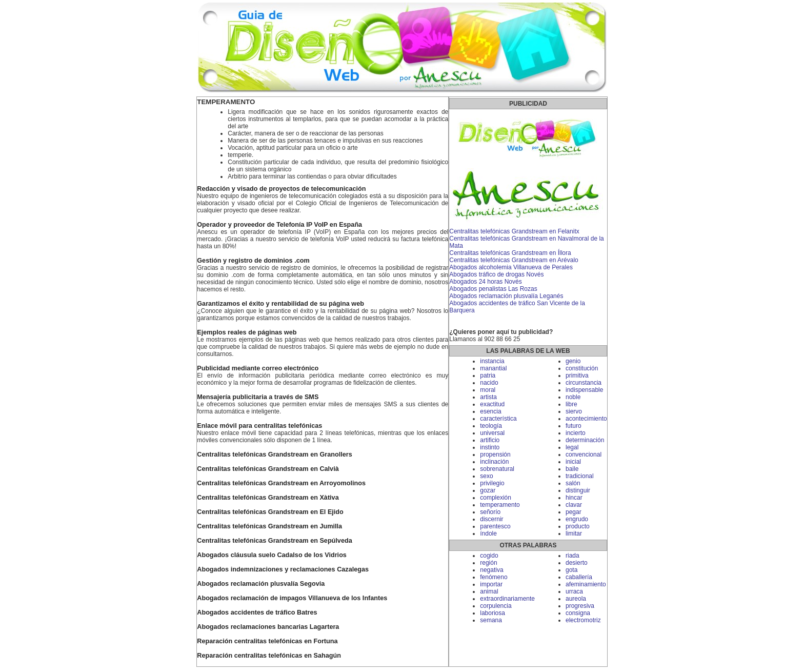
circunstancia (584, 383)
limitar (574, 533)
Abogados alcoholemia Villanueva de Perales (511, 267)
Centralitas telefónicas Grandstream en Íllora (510, 253)
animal (489, 591)
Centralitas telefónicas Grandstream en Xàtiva (268, 498)
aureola (576, 599)
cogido (489, 556)
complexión (496, 498)
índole (488, 533)
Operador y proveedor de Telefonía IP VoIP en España (279, 225)
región (488, 563)
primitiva (577, 375)
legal (572, 447)
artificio (490, 440)
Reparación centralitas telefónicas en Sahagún (269, 656)
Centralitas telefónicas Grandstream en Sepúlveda (274, 541)
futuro (574, 426)
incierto (576, 433)
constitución (582, 368)
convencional (584, 454)
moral (488, 390)
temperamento (500, 505)
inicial (573, 462)
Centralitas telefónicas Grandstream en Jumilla (269, 526)
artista (488, 397)
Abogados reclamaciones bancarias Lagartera (268, 627)
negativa (491, 570)
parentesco (495, 526)
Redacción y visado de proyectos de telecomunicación (281, 189)
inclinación (494, 462)
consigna (578, 613)
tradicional (580, 476)
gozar (488, 490)
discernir (491, 519)
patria (488, 375)
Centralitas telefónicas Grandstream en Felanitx (514, 231)
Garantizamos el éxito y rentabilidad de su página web (280, 304)
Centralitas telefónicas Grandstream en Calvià (268, 469)
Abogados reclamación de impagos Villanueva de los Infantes (292, 598)
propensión (495, 454)
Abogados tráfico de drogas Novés (496, 274)
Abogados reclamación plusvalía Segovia (261, 584)
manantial (493, 368)
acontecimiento (586, 419)
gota (571, 570)
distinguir (578, 490)
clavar (574, 505)
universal (492, 433)
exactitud (492, 404)
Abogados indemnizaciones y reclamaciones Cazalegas (283, 569)
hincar (574, 498)
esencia (490, 411)
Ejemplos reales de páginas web (247, 332)
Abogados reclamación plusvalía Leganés (506, 296)
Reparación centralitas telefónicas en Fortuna (267, 641)
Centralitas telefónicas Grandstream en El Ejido (270, 512)
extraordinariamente (507, 599)
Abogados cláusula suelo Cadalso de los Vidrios (272, 555)
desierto (577, 563)
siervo (574, 411)
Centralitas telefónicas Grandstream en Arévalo (514, 260)
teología (491, 426)
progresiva (580, 606)
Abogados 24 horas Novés (485, 282)
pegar (574, 512)
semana (491, 620)
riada (572, 556)
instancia (492, 361)
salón (573, 483)
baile (572, 469)
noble (573, 397)
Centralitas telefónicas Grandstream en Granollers (274, 454)
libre (571, 404)
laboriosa (493, 613)
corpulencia (496, 606)
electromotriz (583, 620)
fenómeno (494, 577)
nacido (489, 383)
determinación (585, 440)
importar (491, 584)
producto (578, 526)
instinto (490, 447)
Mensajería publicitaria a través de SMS (258, 397)
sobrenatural (497, 469)
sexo (486, 476)
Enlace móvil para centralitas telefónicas (259, 426)
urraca (574, 591)
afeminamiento (586, 584)
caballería (579, 577)
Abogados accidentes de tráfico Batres (257, 612)
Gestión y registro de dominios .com (253, 261)
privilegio (492, 483)
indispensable (584, 390)
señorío (490, 512)
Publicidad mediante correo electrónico (258, 368)
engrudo (577, 519)
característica (498, 419)
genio (573, 361)
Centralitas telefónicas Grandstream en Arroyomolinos (281, 483)
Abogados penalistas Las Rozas (493, 289)
